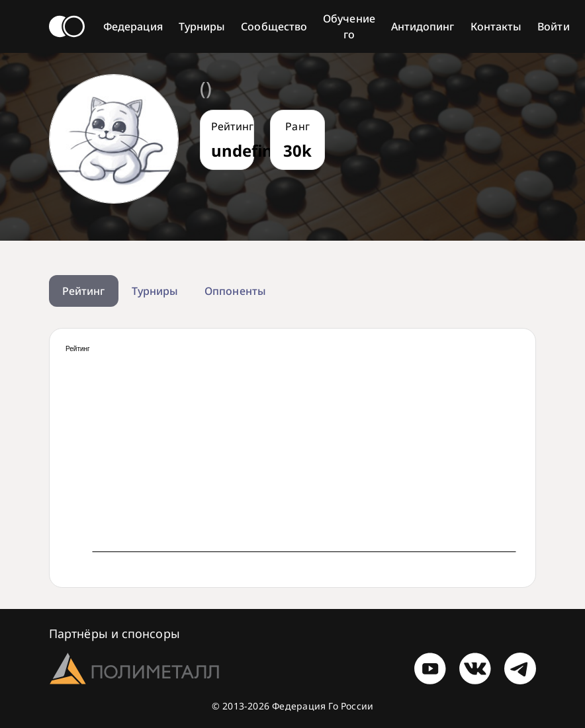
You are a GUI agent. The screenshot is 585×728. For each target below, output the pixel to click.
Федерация (133, 26)
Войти (553, 26)
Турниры (202, 26)
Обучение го (349, 26)
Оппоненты (235, 291)
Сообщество (274, 26)
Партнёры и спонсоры (114, 633)
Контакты (496, 26)
